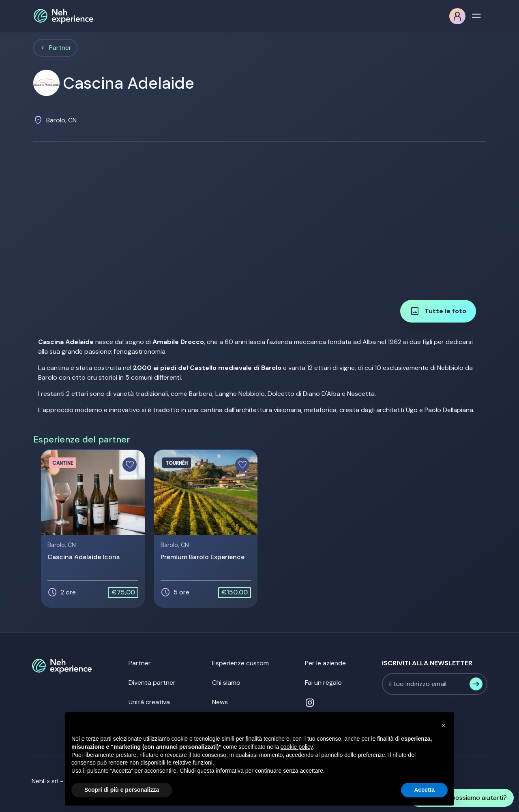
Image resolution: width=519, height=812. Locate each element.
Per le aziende (325, 663)
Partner (60, 48)
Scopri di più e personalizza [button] (122, 790)
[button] (444, 725)
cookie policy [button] (297, 747)
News (220, 702)
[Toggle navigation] (476, 15)
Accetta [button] (424, 790)
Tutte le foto (438, 311)
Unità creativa (149, 702)
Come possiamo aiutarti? (461, 798)
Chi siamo (226, 683)
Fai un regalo (323, 683)
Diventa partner (152, 683)
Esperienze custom (240, 663)
